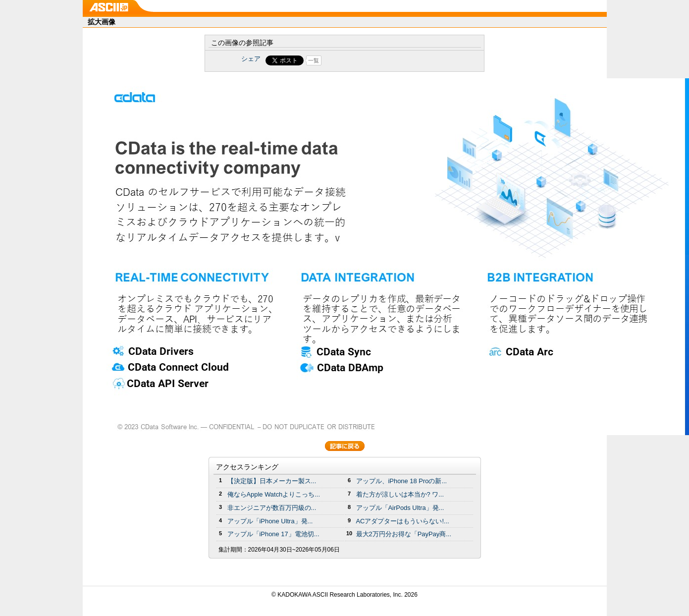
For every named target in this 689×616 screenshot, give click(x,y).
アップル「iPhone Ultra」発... (270, 521)
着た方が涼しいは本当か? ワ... (400, 494)
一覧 (314, 60)
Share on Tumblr (381, 60)
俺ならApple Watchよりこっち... (274, 494)
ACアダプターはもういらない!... (403, 521)
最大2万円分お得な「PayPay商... (404, 534)
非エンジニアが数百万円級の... (272, 508)
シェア (251, 59)
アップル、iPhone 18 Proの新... (402, 481)
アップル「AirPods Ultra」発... (400, 508)
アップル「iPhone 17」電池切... (273, 534)
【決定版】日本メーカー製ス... (272, 481)
